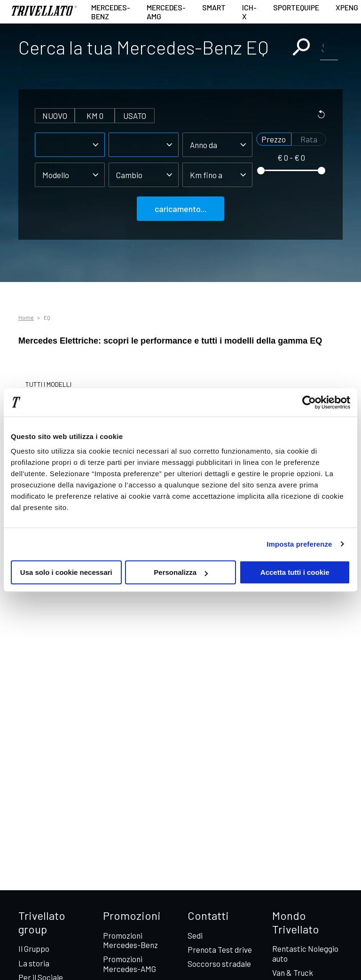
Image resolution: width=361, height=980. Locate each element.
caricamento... (180, 209)
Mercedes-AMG (166, 12)
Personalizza (181, 572)
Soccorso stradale (219, 964)
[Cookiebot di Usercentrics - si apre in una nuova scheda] (309, 402)
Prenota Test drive (220, 949)
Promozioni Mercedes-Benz (130, 940)
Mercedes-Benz (111, 12)
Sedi (195, 935)
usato (135, 116)
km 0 (95, 116)
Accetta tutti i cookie (295, 572)
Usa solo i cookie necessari (66, 572)
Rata (309, 139)
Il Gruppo (34, 949)
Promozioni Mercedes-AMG (129, 964)
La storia (34, 963)
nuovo (55, 116)
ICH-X (249, 12)
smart (214, 7)
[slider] (261, 171)
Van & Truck (293, 972)
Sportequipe (296, 7)
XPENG (347, 7)
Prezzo (274, 139)
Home (26, 317)
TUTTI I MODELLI (48, 384)
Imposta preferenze (299, 544)
